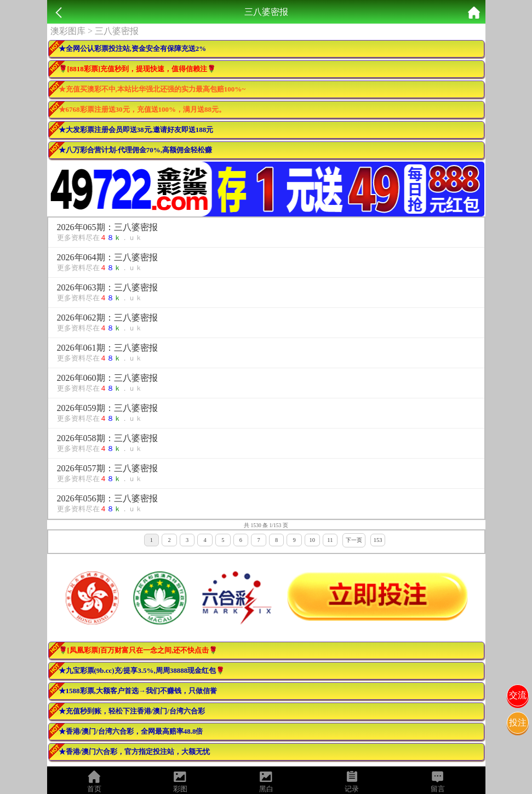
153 (378, 540)
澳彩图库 (68, 31)
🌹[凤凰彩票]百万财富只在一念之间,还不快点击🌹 (138, 650)
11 (330, 540)
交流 (518, 695)
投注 (518, 722)
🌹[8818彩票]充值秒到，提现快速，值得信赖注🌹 (138, 69)
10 (312, 540)
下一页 (354, 540)
